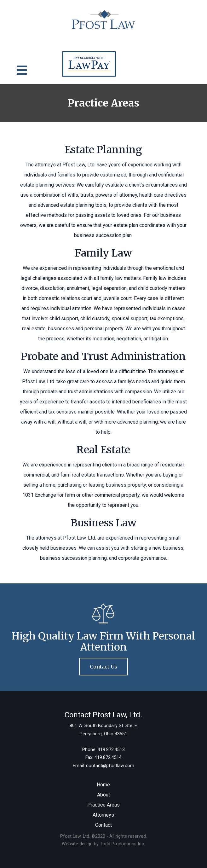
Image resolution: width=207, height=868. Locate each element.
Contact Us (103, 667)
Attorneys (103, 815)
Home (103, 785)
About (103, 795)
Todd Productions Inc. (122, 844)
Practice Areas (103, 805)
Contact (103, 825)
